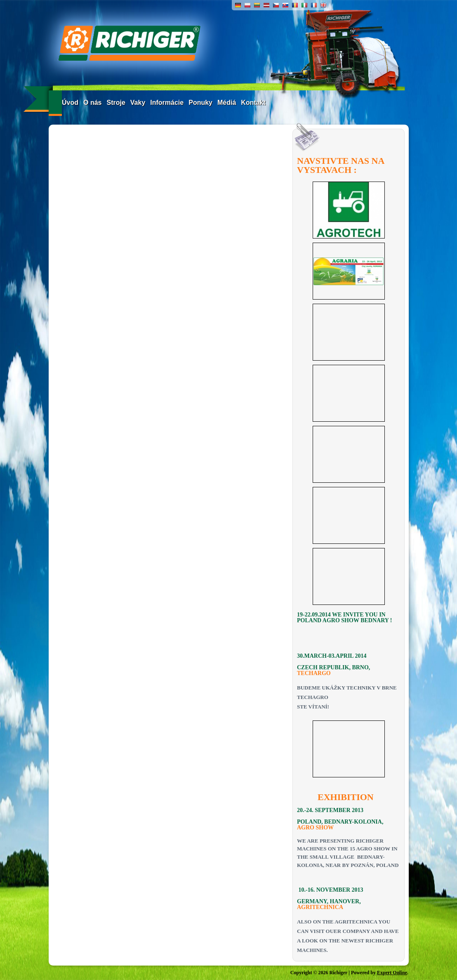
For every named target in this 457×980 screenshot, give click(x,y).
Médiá (227, 103)
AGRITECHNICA (320, 907)
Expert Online (392, 973)
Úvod (70, 103)
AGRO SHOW (315, 828)
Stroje (116, 103)
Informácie (167, 103)
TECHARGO (314, 673)
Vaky (138, 103)
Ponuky (200, 103)
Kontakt (253, 103)
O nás (92, 103)
